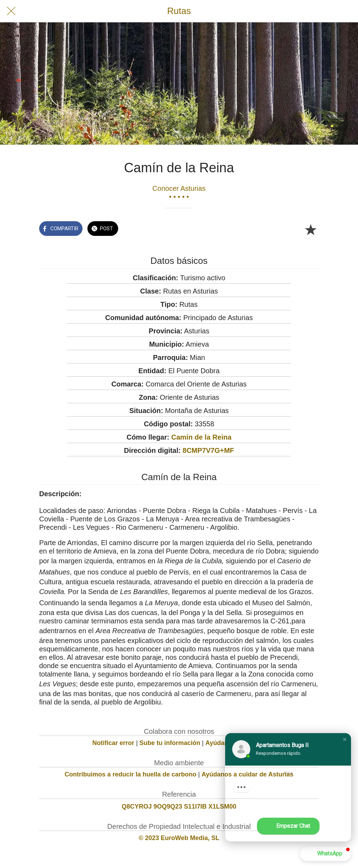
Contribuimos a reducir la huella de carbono (131, 774)
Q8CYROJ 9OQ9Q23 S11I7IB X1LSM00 (179, 806)
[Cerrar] (11, 11)
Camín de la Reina (201, 437)
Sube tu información (170, 743)
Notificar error (113, 743)
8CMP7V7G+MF (208, 450)
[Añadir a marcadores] (310, 229)
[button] (345, 739)
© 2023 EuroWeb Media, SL (179, 838)
